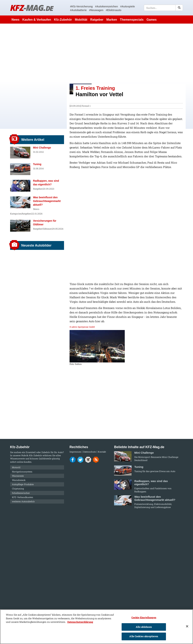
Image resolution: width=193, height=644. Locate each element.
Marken (112, 20)
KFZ (32, 8)
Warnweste (18, 476)
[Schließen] (187, 626)
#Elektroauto (114, 10)
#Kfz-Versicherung (81, 6)
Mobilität (81, 20)
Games (152, 20)
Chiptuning (18, 488)
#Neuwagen (96, 10)
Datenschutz (90, 452)
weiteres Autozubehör (23, 501)
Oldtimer (47, 229)
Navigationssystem (22, 472)
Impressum (75, 452)
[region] (96, 627)
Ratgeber (97, 20)
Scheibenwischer (21, 493)
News (16, 20)
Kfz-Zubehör (63, 20)
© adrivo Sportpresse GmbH (82, 327)
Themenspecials (132, 20)
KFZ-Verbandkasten (23, 497)
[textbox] (163, 8)
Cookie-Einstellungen (144, 617)
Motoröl (16, 467)
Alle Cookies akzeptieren (144, 636)
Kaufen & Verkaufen (37, 20)
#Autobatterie (78, 10)
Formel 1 (86, 106)
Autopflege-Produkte (23, 484)
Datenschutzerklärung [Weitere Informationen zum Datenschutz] (80, 622)
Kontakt (102, 452)
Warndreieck (19, 480)
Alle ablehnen (144, 627)
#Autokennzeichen (107, 6)
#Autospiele (127, 6)
